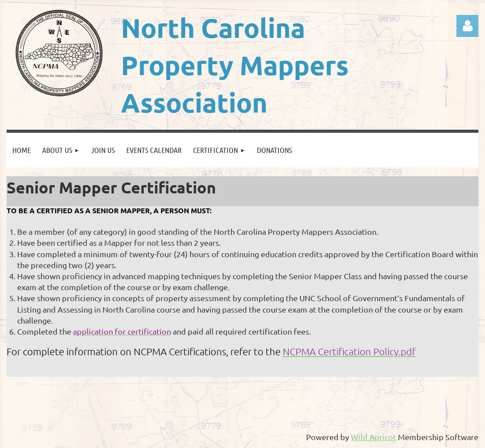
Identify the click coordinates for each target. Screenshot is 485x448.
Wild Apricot (374, 437)
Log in (467, 26)
